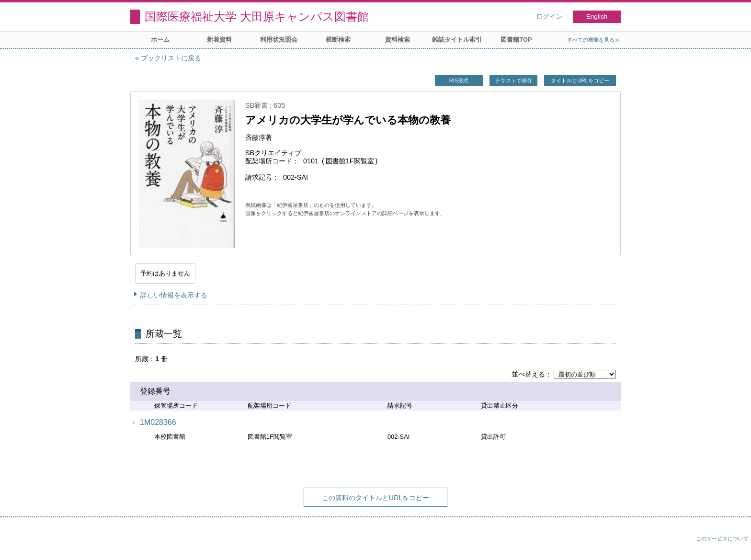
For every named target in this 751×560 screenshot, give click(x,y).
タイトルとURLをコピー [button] (580, 80)
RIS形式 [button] (459, 80)
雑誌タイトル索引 (457, 40)
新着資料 (219, 40)
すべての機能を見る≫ (593, 40)
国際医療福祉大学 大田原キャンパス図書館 (257, 17)
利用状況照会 (279, 40)
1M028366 (158, 422)
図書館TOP (516, 40)
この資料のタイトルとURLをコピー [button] (376, 498)
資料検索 (398, 40)
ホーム (160, 40)
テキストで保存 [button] (514, 80)
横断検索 (338, 40)
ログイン (549, 17)
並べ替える (528, 374)
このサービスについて (722, 538)
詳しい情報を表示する (174, 295)
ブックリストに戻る (171, 58)
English (597, 17)
